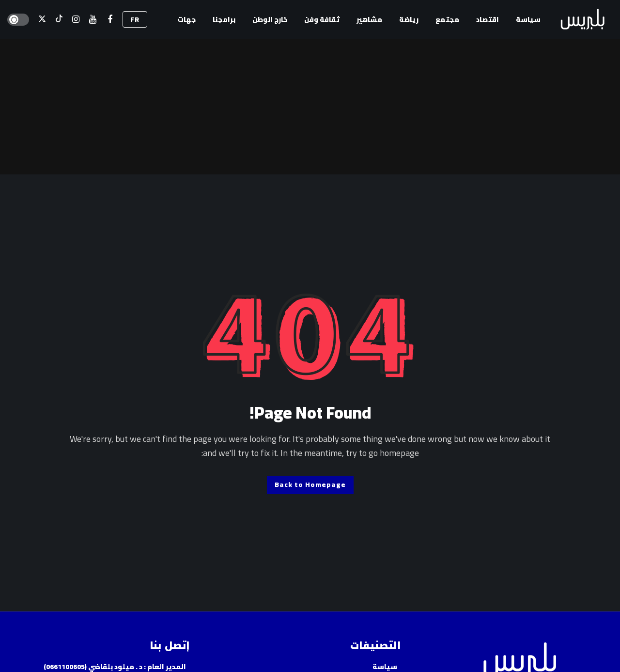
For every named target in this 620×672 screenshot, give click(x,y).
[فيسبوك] (110, 20)
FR (135, 19)
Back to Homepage (310, 484)
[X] (42, 20)
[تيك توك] (59, 20)
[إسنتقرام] (76, 20)
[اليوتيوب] (93, 20)
